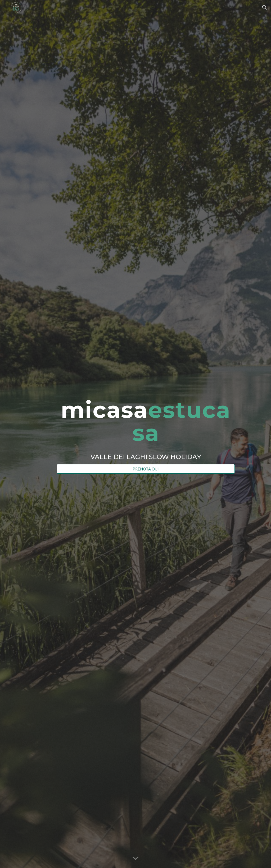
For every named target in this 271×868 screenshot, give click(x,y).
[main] (146, 429)
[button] (265, 7)
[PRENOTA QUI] (146, 469)
